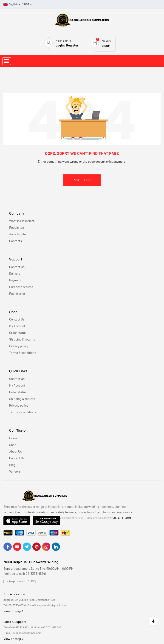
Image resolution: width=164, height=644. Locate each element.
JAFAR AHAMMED (124, 518)
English (10, 4)
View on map (13, 611)
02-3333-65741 (17, 605)
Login (60, 45)
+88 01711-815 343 (51, 627)
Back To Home (82, 180)
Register (72, 45)
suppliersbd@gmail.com (52, 605)
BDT (27, 4)
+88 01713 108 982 (19, 627)
